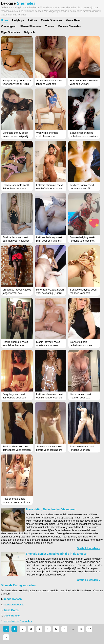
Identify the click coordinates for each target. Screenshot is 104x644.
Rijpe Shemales (10, 32)
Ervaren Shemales (70, 26)
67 (89, 629)
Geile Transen (12, 616)
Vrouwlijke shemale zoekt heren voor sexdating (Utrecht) (47, 136)
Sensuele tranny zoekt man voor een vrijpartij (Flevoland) (15, 136)
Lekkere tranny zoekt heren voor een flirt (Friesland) (82, 188)
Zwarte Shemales (52, 20)
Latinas (33, 20)
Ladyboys (18, 20)
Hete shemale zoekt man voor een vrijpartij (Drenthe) (84, 84)
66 (81, 629)
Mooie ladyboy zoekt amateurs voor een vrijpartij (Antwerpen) (48, 345)
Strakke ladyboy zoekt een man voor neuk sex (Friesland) (16, 241)
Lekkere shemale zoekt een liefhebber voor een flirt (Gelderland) (50, 398)
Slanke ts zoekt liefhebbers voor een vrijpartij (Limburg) (82, 345)
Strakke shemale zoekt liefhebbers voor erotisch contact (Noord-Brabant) (17, 450)
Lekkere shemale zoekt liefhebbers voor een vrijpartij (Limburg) (16, 188)
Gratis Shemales (14, 604)
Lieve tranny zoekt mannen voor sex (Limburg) (80, 398)
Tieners (50, 26)
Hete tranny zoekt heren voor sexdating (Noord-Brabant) (50, 293)
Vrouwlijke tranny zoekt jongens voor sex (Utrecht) (49, 84)
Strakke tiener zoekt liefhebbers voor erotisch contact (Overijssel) (84, 136)
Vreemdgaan (9, 26)
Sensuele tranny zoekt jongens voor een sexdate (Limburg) (83, 450)
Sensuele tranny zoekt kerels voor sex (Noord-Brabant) (50, 450)
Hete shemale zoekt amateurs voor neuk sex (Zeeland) (16, 502)
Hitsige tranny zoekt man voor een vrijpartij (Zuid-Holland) (17, 84)
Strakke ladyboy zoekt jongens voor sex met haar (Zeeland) (83, 241)
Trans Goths (11, 610)
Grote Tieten (74, 20)
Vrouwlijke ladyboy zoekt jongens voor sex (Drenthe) (17, 293)
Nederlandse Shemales (18, 621)
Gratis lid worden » (88, 548)
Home (5, 20)
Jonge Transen (13, 599)
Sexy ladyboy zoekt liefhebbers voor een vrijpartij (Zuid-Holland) (16, 398)
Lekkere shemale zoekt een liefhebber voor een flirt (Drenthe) (50, 188)
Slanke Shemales (31, 26)
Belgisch (29, 32)
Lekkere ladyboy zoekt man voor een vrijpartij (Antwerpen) (49, 241)
